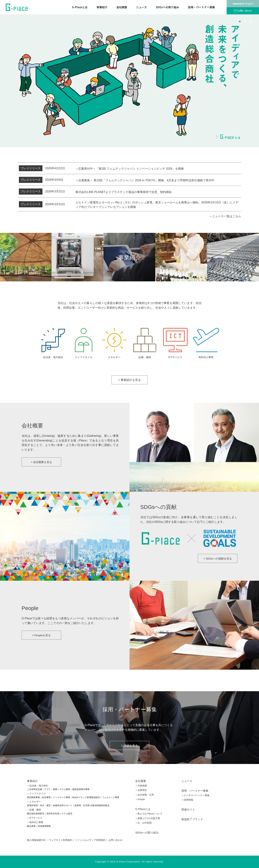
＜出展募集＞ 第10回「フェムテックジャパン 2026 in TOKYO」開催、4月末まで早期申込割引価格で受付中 (145, 180)
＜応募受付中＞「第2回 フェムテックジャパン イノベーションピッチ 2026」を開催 (130, 169)
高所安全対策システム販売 (59, 814)
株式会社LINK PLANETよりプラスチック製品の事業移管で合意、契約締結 (124, 192)
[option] (129, 81)
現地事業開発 (44, 826)
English (250, 4)
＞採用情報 (187, 800)
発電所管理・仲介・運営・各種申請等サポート (50, 805)
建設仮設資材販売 (36, 814)
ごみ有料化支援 (35, 789)
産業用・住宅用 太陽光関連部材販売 (92, 805)
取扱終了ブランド (192, 819)
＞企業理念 (141, 790)
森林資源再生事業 (81, 789)
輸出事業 (31, 826)
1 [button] (240, 21)
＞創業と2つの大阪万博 (148, 818)
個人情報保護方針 (36, 840)
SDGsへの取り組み (167, 7)
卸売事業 (46, 797)
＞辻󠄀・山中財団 (143, 823)
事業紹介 (102, 7)
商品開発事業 (33, 797)
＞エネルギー (34, 802)
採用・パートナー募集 (201, 7)
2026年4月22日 (42, 168)
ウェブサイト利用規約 (60, 840)
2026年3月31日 (42, 192)
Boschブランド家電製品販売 (86, 797)
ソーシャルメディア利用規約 (90, 840)
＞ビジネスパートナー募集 (196, 795)
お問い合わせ (245, 11)
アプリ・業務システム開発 (57, 789)
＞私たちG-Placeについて (149, 814)
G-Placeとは (80, 7)
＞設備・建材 (34, 810)
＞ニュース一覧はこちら (225, 216)
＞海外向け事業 (35, 822)
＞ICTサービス (35, 818)
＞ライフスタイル (36, 794)
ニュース (141, 7)
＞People (140, 799)
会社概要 (122, 7)
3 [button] (251, 21)
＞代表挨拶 (141, 786)
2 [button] (245, 21)
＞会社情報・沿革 (145, 795)
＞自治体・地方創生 (38, 786)
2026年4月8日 (41, 180)
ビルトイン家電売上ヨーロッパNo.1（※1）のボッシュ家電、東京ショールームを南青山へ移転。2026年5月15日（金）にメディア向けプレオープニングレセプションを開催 (157, 205)
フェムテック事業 (111, 797)
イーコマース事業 (62, 797)
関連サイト (188, 810)
